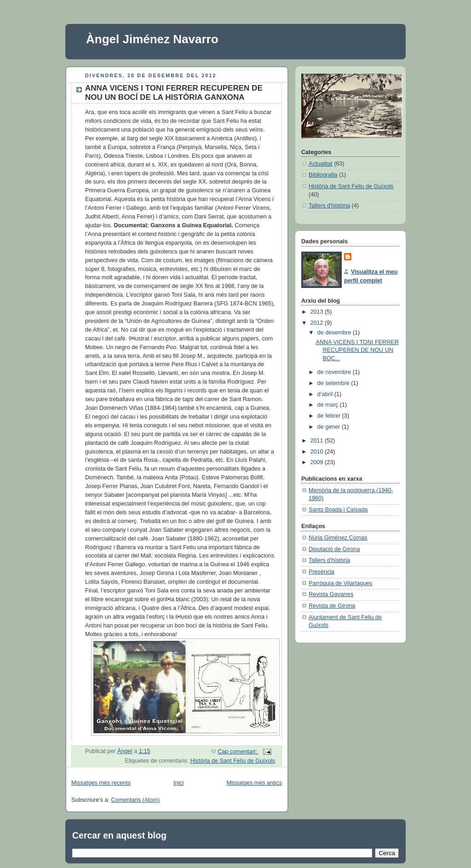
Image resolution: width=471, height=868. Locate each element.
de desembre (335, 333)
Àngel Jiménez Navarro (152, 39)
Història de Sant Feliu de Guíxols (233, 761)
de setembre (334, 383)
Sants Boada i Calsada (338, 510)
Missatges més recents (101, 783)
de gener (330, 427)
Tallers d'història (329, 206)
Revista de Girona (332, 606)
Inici (178, 783)
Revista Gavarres (331, 594)
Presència (322, 572)
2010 (318, 452)
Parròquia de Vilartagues (341, 583)
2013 (318, 312)
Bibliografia (323, 175)
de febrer (330, 416)
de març (329, 405)
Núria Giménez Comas (338, 538)
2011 (318, 441)
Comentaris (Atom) (136, 800)
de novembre (335, 372)
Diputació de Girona (334, 549)
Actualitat (321, 164)
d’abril (326, 394)
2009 (318, 462)
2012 (318, 323)
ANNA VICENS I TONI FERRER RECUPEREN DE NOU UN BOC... (357, 350)
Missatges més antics (254, 783)
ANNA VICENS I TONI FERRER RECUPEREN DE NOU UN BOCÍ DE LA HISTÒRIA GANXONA (174, 93)
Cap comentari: (238, 752)
